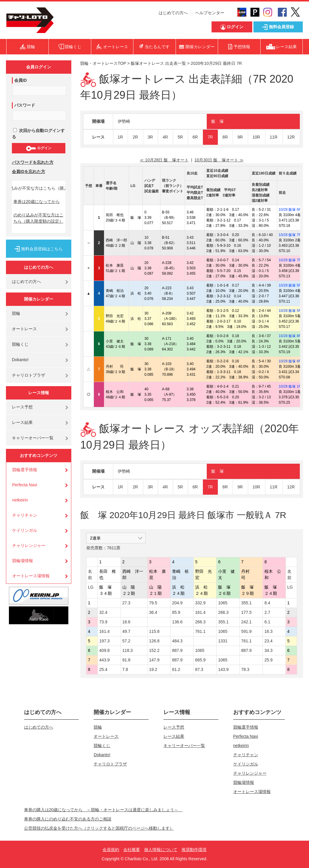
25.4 (103, 669)
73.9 (103, 622)
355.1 (246, 603)
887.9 (177, 650)
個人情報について (161, 850)
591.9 (246, 631)
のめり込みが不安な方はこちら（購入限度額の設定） (38, 218)
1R (120, 137)
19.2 (153, 669)
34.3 (268, 650)
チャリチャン (25, 515)
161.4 (200, 612)
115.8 (154, 631)
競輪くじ (20, 344)
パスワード (25, 105)
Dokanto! (20, 360)
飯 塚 (217, 121)
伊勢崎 (124, 121)
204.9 (177, 603)
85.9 (176, 612)
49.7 (126, 631)
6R (195, 137)
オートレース (24, 329)
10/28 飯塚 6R (290, 210)
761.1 (200, 631)
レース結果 (22, 422)
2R (135, 137)
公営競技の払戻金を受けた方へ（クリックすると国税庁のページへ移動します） (99, 828)
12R (291, 137)
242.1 (246, 622)
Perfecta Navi (25, 485)
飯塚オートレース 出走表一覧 (158, 63)
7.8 (125, 669)
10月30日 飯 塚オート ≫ (219, 160)
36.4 (153, 612)
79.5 (153, 603)
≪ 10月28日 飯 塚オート (164, 160)
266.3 (223, 612)
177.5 (246, 612)
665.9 (200, 660)
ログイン (38, 148)
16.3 (268, 631)
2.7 (267, 612)
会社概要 (132, 850)
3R (150, 137)
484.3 (177, 641)
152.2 (154, 650)
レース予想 (22, 407)
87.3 (199, 669)
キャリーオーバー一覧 (33, 438)
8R (225, 137)
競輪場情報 (23, 561)
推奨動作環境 (194, 850)
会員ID (21, 80)
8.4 (267, 603)
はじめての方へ (173, 13)
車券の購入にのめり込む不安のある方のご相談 (68, 819)
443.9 (104, 660)
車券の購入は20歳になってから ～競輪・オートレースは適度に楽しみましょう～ (103, 810)
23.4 (268, 641)
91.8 (126, 660)
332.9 (200, 603)
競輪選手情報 (25, 470)
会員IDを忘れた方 (29, 172)
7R (210, 137)
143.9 (223, 669)
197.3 (104, 641)
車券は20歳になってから (37, 202)
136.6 (177, 622)
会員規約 (111, 850)
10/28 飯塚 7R (290, 235)
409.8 (104, 650)
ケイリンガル (25, 530)
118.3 (128, 650)
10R (256, 137)
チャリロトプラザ (29, 375)
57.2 (126, 641)
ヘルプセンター (210, 13)
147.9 (154, 660)
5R (180, 137)
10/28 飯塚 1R (290, 386)
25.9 (268, 660)
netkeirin (20, 500)
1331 (223, 641)
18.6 (126, 622)
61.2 (176, 669)
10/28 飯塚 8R (290, 336)
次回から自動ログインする (38, 134)
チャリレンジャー (29, 545)
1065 (223, 603)
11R (274, 137)
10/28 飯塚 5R (290, 285)
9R (240, 137)
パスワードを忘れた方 (33, 162)
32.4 (103, 612)
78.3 (245, 669)
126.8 (154, 641)
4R (165, 137)
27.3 (126, 603)
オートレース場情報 (31, 576)
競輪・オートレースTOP (103, 63)
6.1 (267, 622)
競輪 (16, 313)
